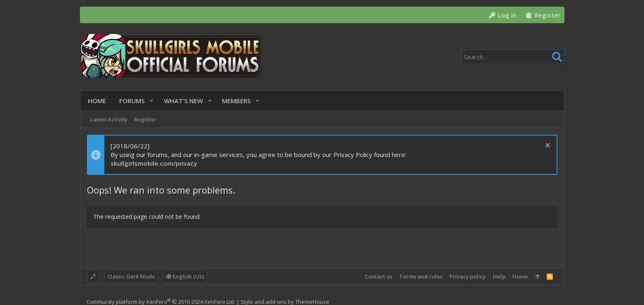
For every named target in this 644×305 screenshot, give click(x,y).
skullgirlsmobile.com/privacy (154, 163)
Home (520, 276)
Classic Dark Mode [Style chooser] (131, 276)
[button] (151, 101)
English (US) (185, 276)
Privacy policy (468, 276)
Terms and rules (421, 276)
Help (499, 276)
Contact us (379, 276)
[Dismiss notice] (547, 146)
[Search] (513, 57)
